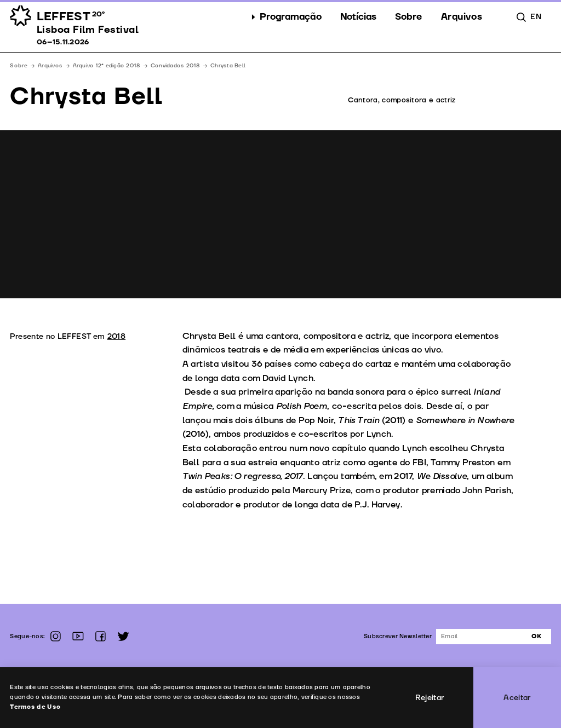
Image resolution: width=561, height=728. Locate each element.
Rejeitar (430, 698)
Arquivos (50, 66)
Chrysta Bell (228, 66)
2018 (116, 336)
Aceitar (517, 698)
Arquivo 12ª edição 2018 (107, 66)
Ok (536, 636)
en (536, 17)
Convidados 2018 (176, 66)
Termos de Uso (35, 707)
